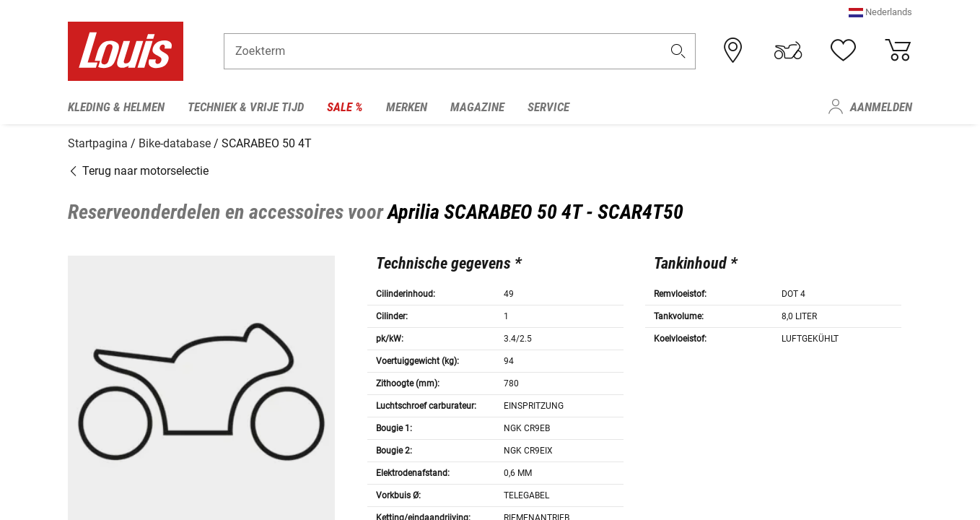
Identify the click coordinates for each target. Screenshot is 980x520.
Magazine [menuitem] (477, 107)
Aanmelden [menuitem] (881, 107)
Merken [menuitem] (407, 107)
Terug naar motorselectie (138, 168)
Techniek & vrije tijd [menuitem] (246, 107)
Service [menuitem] (548, 107)
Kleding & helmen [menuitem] (116, 107)
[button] (880, 18)
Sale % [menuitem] (345, 107)
